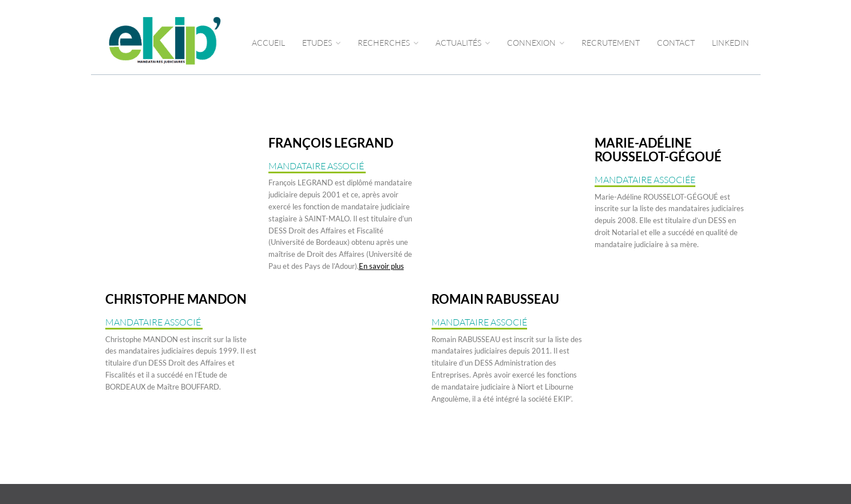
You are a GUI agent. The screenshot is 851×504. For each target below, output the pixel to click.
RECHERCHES (388, 43)
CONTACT (676, 43)
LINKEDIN (731, 43)
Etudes (321, 43)
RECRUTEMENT (611, 43)
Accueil (268, 43)
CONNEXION (536, 43)
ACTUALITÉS (463, 43)
